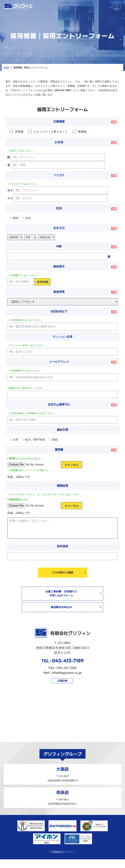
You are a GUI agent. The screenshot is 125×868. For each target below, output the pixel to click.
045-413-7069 (63, 90)
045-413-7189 (68, 660)
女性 (26, 218)
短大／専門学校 (34, 440)
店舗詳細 (62, 681)
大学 (14, 440)
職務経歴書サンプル (18, 499)
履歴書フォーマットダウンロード (25, 458)
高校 (53, 440)
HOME (6, 67)
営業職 (19, 131)
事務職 (82, 131)
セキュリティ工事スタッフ (51, 131)
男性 (14, 218)
